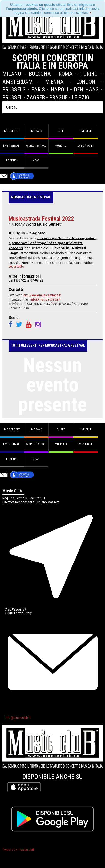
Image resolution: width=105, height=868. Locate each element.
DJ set (61, 131)
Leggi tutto (16, 267)
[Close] (90, 13)
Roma (66, 74)
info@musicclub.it (18, 718)
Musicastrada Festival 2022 (41, 219)
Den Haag (86, 89)
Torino (89, 74)
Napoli (59, 89)
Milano (12, 74)
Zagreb (36, 97)
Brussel (13, 97)
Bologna (40, 74)
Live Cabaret (85, 146)
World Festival (36, 146)
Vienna (55, 82)
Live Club (86, 131)
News (36, 161)
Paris (38, 89)
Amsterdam (18, 82)
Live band (36, 131)
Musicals (61, 146)
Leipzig (80, 97)
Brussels (14, 89)
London (86, 82)
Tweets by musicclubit (18, 850)
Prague (58, 97)
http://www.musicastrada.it (42, 295)
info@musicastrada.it (45, 299)
